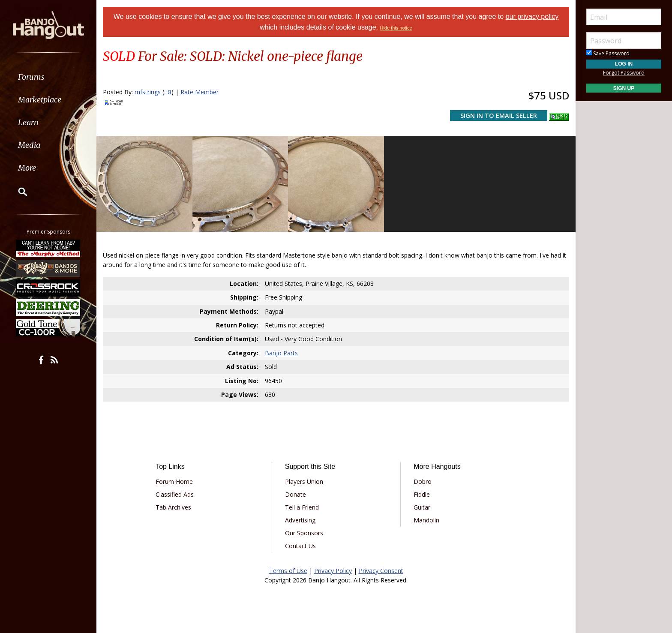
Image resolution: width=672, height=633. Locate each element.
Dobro (423, 481)
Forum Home (174, 481)
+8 (168, 92)
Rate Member (199, 92)
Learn (28, 122)
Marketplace (40, 100)
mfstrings (148, 92)
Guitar (422, 507)
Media (29, 145)
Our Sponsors (304, 533)
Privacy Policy (333, 571)
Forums (31, 77)
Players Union (304, 481)
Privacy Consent (381, 571)
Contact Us (300, 546)
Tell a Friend (302, 507)
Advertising (300, 520)
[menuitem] (48, 77)
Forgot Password (624, 73)
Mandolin (426, 520)
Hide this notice (396, 28)
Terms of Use (288, 571)
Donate (295, 494)
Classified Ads (175, 494)
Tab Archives (173, 507)
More (27, 168)
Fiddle (422, 494)
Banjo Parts (281, 353)
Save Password (608, 53)
